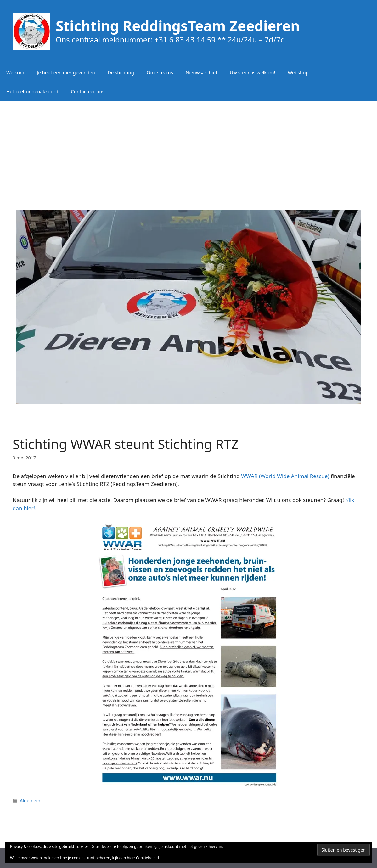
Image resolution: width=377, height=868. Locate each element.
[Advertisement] (188, 151)
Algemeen (31, 800)
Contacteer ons (88, 91)
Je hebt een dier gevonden (66, 72)
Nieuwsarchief (201, 72)
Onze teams (160, 72)
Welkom (15, 72)
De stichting (121, 72)
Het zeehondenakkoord (32, 91)
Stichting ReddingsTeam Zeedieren (178, 26)
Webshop (298, 72)
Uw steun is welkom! (252, 72)
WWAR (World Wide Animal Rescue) (285, 476)
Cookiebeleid (147, 858)
